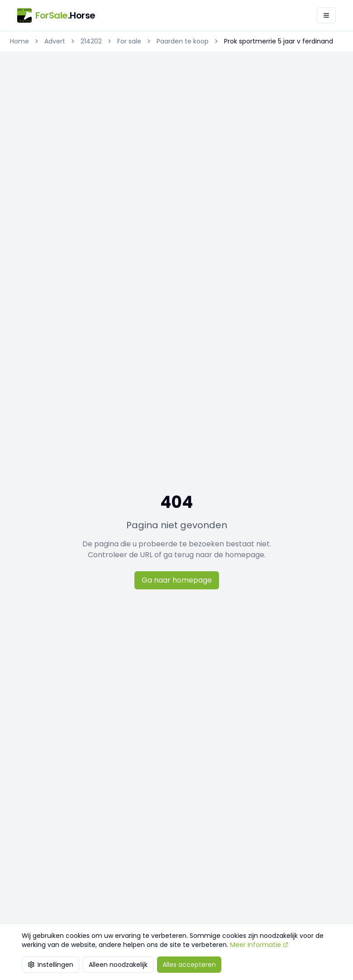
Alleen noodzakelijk (118, 965)
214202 (91, 41)
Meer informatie (259, 945)
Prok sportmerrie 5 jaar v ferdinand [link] (279, 41)
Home (19, 41)
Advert (55, 41)
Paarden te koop (183, 41)
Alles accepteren (189, 965)
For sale (129, 41)
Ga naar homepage (177, 580)
